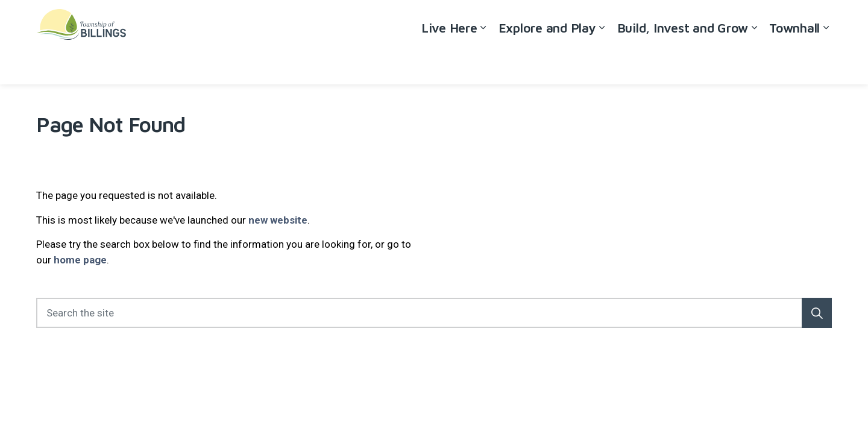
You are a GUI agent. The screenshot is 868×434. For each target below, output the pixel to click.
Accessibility (673, 21)
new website (278, 220)
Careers (725, 21)
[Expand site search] (820, 21)
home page (80, 260)
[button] (817, 313)
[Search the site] (434, 313)
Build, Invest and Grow (683, 63)
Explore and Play (547, 63)
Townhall (794, 63)
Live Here (449, 63)
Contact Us (775, 21)
